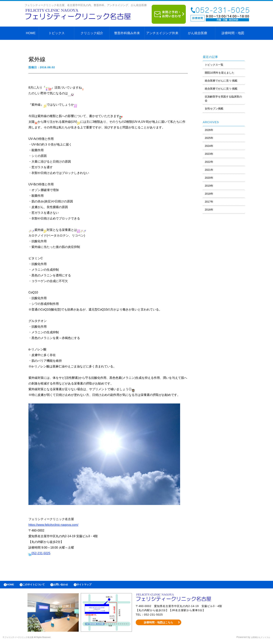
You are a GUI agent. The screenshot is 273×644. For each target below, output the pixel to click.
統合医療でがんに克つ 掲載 (221, 81)
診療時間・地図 (233, 33)
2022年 (209, 162)
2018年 (209, 194)
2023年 (209, 154)
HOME (31, 33)
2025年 (209, 138)
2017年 (209, 202)
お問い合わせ (69, 586)
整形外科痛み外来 (127, 33)
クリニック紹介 (92, 33)
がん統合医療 (198, 33)
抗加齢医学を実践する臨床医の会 (223, 99)
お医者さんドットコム (258, 639)
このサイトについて (39, 586)
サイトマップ (96, 586)
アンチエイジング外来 (162, 33)
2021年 (209, 170)
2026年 (209, 130)
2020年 (209, 178)
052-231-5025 (41, 553)
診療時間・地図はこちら (159, 624)
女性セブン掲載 (214, 109)
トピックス (57, 33)
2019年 (209, 186)
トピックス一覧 (214, 65)
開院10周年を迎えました (220, 73)
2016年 (209, 210)
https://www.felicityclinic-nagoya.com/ (53, 525)
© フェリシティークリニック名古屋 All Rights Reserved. (35, 639)
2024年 (209, 146)
